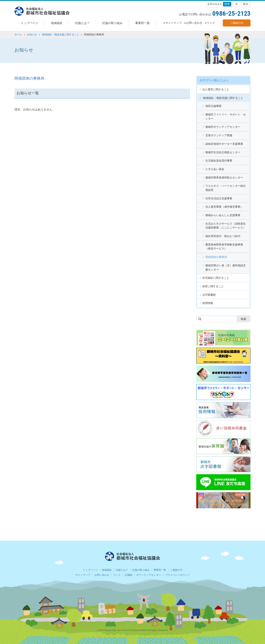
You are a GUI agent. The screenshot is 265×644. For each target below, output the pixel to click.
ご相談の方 (237, 23)
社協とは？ (82, 23)
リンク (210, 23)
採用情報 (208, 303)
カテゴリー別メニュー (214, 80)
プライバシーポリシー (178, 575)
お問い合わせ (193, 23)
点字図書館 (209, 295)
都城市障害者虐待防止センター (224, 178)
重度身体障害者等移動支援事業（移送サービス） (224, 247)
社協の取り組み (112, 23)
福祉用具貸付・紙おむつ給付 (223, 236)
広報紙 (129, 575)
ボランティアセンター (149, 575)
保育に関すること (213, 286)
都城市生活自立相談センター (224, 152)
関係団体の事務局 (216, 257)
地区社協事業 (213, 106)
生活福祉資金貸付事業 (219, 161)
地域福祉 (57, 23)
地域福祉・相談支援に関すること (223, 98)
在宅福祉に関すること (216, 278)
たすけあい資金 (215, 169)
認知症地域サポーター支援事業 (224, 144)
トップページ (30, 23)
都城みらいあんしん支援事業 (223, 215)
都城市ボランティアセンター (223, 127)
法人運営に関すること (216, 89)
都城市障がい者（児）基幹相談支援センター (226, 268)
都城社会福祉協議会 (42, 11)
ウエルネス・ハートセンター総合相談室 (226, 188)
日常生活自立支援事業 (219, 198)
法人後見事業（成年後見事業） (224, 207)
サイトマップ (173, 23)
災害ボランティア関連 (219, 135)
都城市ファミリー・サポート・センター (226, 117)
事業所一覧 (142, 23)
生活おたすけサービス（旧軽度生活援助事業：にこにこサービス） (226, 226)
